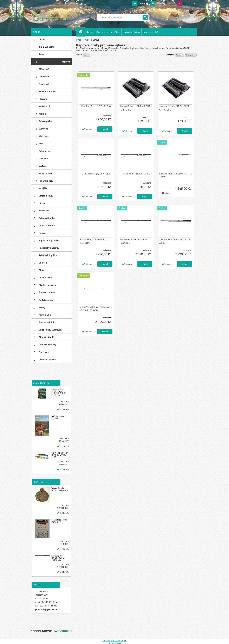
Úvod (79, 40)
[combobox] (180, 55)
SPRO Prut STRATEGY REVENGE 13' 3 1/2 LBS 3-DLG (94, 309)
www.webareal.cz (63, 631)
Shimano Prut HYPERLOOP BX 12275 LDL (58, 558)
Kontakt (90, 32)
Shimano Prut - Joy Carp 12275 (96, 174)
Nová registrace (164, 4)
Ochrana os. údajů (151, 32)
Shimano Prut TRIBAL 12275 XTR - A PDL (175, 241)
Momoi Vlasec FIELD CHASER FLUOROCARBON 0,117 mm (59, 392)
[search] (145, 18)
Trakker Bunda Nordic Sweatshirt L (60, 489)
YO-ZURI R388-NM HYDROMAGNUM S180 (60, 455)
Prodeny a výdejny (104, 32)
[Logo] (51, 17)
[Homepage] (82, 32)
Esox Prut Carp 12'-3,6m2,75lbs (96, 106)
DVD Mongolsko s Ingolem (59, 417)
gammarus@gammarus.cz (47, 609)
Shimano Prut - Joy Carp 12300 (136, 174)
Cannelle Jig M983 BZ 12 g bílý (59, 521)
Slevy (117, 32)
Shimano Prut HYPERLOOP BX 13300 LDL (133, 241)
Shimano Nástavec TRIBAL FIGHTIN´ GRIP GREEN (136, 108)
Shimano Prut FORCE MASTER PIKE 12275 (176, 175)
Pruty (86, 40)
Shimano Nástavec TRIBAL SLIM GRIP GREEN (174, 108)
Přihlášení (144, 4)
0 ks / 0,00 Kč (189, 4)
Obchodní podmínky (131, 32)
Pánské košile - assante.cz (114, 640)
